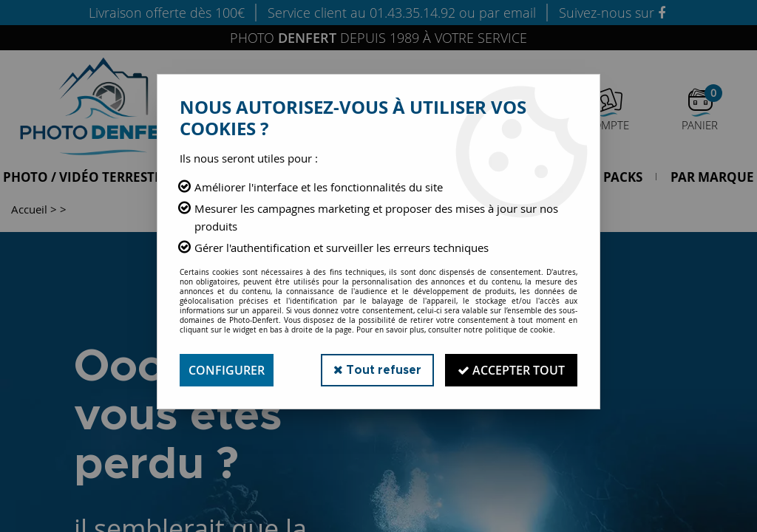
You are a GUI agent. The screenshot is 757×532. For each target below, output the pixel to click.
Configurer (227, 370)
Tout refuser (377, 370)
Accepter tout (511, 370)
